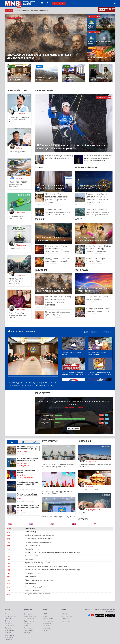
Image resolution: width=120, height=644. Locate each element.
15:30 (9, 560)
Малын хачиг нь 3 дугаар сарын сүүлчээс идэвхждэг (53, 314)
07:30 (9, 532)
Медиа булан (31, 332)
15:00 (9, 556)
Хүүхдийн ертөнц (29, 621)
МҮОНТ (45, 616)
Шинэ (86, 332)
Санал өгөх (74, 429)
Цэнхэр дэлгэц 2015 (30, 616)
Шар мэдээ (27, 633)
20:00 (9, 580)
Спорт (79, 219)
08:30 (9, 535)
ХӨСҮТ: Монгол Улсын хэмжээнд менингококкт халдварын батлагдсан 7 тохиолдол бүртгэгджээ (53, 302)
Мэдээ (7, 609)
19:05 (9, 573)
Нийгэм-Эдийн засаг (86, 167)
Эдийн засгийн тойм (32, 590)
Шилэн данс (46, 630)
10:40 (9, 546)
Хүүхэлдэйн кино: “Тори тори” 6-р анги (37, 563)
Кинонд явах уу (9, 635)
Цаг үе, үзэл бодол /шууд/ (33, 587)
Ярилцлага (8, 628)
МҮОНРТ (46, 609)
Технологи (8, 619)
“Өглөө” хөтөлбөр (31, 532)
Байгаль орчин (9, 626)
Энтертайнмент (9, 630)
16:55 (9, 570)
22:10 (9, 594)
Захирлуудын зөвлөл (49, 621)
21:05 (9, 587)
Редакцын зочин (44, 90)
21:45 (9, 591)
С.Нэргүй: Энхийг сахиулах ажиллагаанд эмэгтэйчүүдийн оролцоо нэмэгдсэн (54, 157)
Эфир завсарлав (30, 528)
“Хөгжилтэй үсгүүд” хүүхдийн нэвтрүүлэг (38, 539)
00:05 (9, 529)
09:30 (9, 539)
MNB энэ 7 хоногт (31, 577)
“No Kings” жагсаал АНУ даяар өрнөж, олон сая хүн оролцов (94, 311)
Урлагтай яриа (30, 559)
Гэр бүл (26, 626)
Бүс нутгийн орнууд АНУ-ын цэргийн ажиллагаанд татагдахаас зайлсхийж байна (53, 250)
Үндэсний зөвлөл (48, 619)
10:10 (9, 542)
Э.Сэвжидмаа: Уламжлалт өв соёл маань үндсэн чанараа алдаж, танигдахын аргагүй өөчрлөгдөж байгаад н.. (93, 158)
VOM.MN (64, 614)
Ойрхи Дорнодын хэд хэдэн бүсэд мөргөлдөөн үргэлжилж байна (53, 261)
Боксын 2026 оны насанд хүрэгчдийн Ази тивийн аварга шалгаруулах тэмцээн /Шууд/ (53, 552)
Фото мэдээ (82, 270)
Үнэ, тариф (46, 626)
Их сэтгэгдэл (105, 332)
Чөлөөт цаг (41, 270)
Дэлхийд (39, 219)
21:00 (9, 584)
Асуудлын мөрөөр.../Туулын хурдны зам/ (38, 542)
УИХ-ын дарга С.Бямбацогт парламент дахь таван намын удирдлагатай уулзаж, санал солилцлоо (53, 199)
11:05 (9, 549)
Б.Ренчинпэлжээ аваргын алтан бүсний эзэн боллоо (94, 261)
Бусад (64, 609)
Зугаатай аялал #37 (31, 556)
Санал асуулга (42, 393)
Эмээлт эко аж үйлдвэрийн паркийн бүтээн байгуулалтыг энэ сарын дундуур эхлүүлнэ (94, 213)
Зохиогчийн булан (17, 90)
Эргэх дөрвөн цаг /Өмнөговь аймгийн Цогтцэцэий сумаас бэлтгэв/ (47, 566)
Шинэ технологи (29, 614)
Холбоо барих (47, 623)
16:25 (9, 567)
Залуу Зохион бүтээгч (68, 616)
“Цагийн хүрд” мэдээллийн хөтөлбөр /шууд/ (39, 580)
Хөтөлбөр (83, 519)
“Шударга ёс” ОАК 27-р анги (34, 573)
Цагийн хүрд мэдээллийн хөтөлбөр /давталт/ (40, 535)
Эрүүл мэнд (27, 628)
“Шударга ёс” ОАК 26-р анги (34, 549)
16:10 (9, 563)
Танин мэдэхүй (28, 630)
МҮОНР (45, 614)
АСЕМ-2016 (8, 633)
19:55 (9, 577)
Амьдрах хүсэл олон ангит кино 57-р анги (39, 594)
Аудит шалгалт (66, 621)
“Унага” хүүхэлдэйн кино (33, 545)
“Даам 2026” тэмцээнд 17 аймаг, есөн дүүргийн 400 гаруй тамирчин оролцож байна (94, 250)
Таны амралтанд (29, 619)
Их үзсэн (94, 332)
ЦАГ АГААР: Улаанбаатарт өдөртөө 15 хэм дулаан (31, 10)
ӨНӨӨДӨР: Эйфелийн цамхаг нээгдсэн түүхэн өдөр (94, 299)
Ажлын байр (46, 628)
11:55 (9, 553)
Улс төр (39, 167)
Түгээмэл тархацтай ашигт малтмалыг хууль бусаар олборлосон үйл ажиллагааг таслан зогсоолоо (94, 199)
